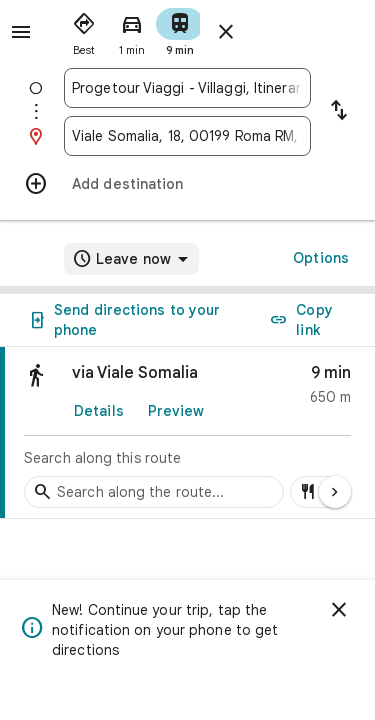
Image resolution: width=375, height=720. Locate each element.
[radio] (84, 30)
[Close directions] (226, 32)
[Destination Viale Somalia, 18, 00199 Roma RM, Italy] (187, 136)
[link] (187, 433)
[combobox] (187, 88)
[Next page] (335, 492)
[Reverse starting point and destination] (339, 112)
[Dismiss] (339, 610)
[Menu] (21, 32)
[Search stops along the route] (154, 492)
